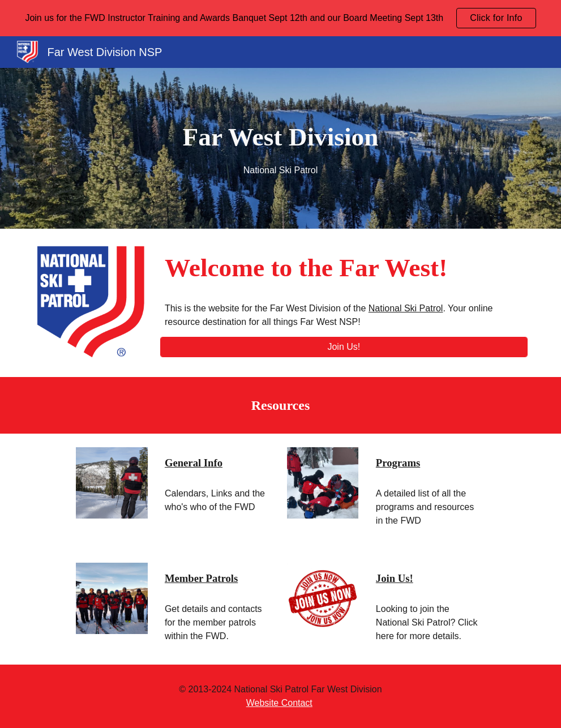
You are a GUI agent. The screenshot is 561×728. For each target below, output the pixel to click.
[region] (280, 18)
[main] (280, 149)
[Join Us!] (344, 347)
